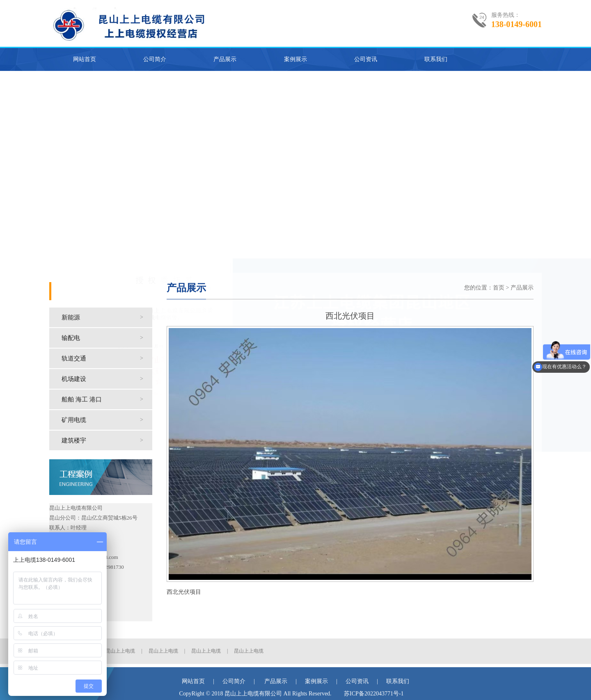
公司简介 (155, 59)
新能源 (107, 317)
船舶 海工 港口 (107, 399)
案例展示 (295, 59)
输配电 (107, 338)
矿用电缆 (107, 420)
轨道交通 (107, 358)
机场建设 (107, 379)
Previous (6, 167)
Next (585, 167)
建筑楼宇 (107, 440)
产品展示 (225, 59)
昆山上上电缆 (120, 659)
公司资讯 (366, 59)
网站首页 (85, 59)
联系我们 (436, 59)
